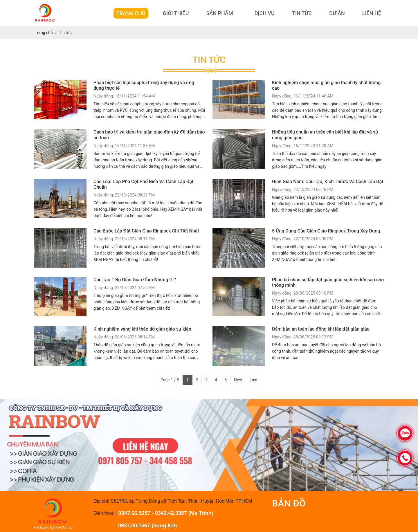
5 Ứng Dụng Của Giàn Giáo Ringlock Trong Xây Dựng (326, 231)
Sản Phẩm (219, 13)
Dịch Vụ (265, 13)
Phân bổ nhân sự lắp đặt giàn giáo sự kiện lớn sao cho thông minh (328, 282)
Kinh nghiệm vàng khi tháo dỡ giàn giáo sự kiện (142, 329)
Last (254, 380)
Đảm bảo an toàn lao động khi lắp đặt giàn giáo (321, 329)
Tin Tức (302, 13)
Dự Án (337, 13)
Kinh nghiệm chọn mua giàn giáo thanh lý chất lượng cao (326, 85)
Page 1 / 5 (170, 380)
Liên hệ (372, 13)
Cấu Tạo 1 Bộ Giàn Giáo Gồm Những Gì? (135, 280)
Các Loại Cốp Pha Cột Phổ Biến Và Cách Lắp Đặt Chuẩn (143, 184)
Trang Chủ (131, 13)
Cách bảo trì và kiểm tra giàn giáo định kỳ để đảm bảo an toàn (149, 135)
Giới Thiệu (176, 13)
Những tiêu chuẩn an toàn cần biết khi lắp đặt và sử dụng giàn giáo (325, 135)
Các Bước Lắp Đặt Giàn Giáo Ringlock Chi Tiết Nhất (146, 231)
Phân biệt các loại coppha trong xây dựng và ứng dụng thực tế (144, 85)
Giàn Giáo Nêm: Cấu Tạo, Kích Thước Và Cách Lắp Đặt (328, 182)
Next (238, 380)
